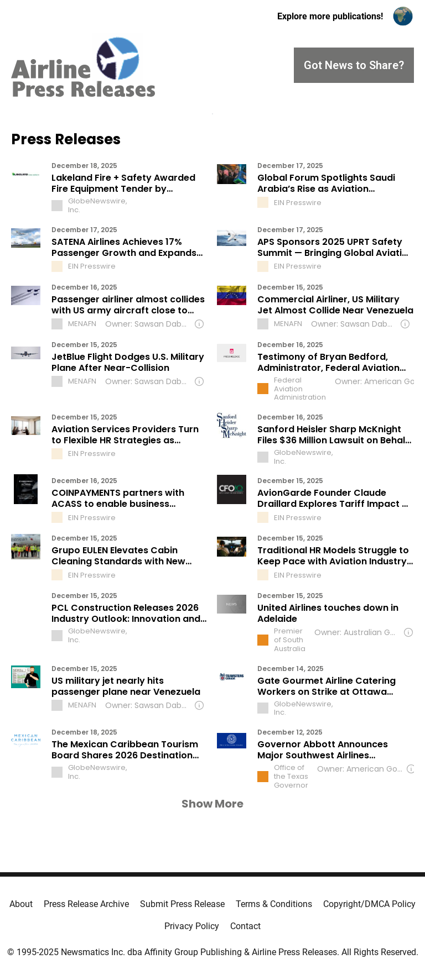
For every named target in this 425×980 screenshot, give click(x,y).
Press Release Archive (86, 904)
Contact (245, 926)
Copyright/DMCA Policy (369, 904)
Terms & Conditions (274, 904)
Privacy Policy (192, 926)
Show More (212, 804)
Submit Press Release (182, 904)
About (21, 904)
